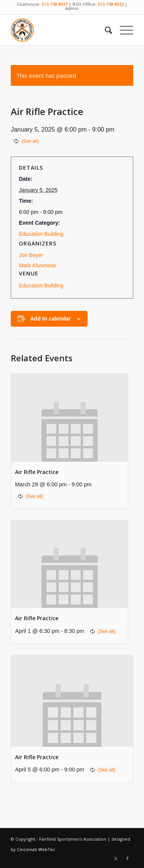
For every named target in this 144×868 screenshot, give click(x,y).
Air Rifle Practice (37, 472)
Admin (72, 8)
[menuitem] (105, 30)
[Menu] (123, 30)
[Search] (105, 30)
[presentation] (70, 418)
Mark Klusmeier (37, 265)
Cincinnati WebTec (36, 849)
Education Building (41, 234)
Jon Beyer (31, 255)
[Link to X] (116, 858)
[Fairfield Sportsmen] (60, 30)
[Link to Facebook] (127, 858)
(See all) (30, 141)
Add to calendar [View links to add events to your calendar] (51, 319)
